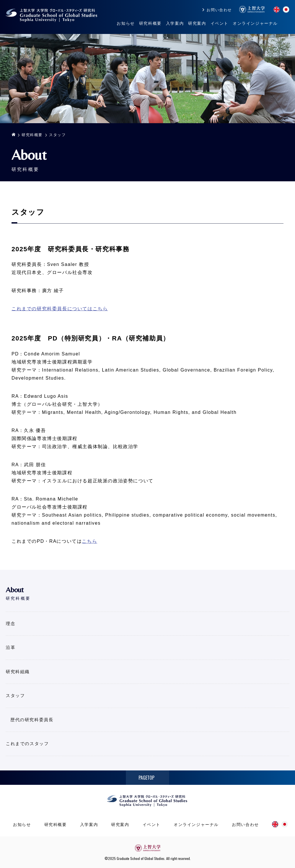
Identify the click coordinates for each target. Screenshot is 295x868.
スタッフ (15, 695)
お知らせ (126, 23)
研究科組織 (18, 672)
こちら (89, 541)
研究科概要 (150, 23)
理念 (11, 624)
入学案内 (175, 23)
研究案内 (197, 23)
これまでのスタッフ (27, 744)
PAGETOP (146, 778)
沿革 (11, 647)
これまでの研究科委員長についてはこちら (60, 309)
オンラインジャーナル (255, 23)
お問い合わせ (219, 10)
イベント (220, 23)
